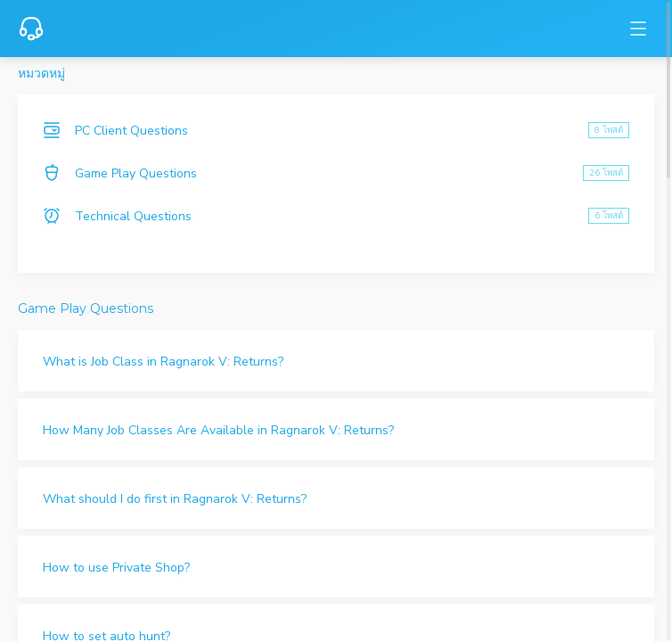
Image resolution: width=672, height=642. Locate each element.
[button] (336, 361)
